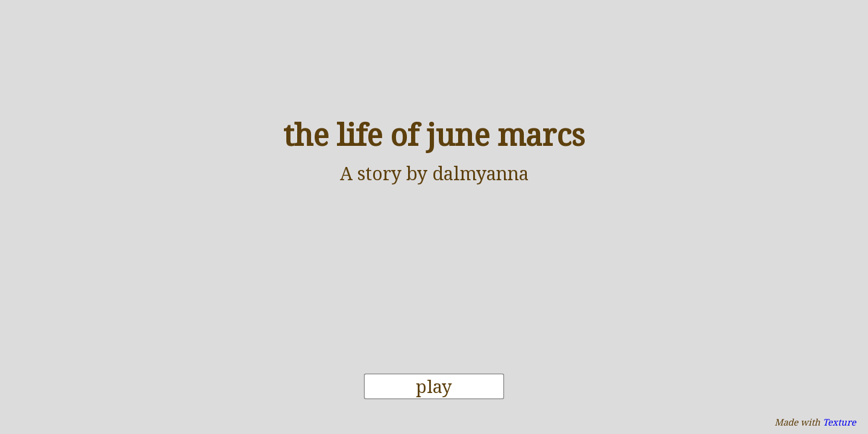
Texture (839, 422)
